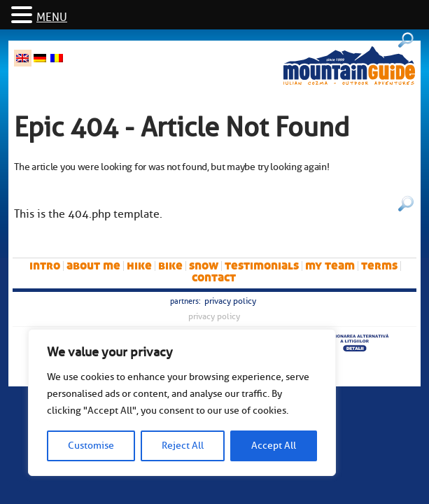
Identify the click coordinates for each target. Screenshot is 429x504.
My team (330, 266)
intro (45, 266)
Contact (214, 278)
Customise (91, 446)
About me (93, 266)
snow (204, 266)
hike (139, 266)
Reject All (183, 446)
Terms (379, 266)
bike (170, 266)
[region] (182, 402)
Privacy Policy (230, 301)
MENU (52, 17)
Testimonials (262, 266)
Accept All (274, 446)
